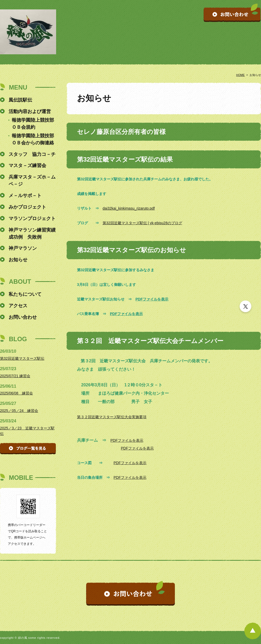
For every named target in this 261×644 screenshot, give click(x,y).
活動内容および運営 (30, 111)
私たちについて (25, 294)
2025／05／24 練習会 (19, 411)
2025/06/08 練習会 (16, 393)
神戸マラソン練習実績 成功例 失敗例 (32, 234)
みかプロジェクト (27, 207)
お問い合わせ (23, 317)
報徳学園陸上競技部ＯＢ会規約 (33, 124)
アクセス (18, 306)
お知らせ (18, 260)
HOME (241, 75)
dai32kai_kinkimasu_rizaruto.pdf (129, 208)
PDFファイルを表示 (152, 299)
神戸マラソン (23, 248)
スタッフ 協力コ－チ (32, 154)
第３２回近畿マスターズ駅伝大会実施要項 (112, 417)
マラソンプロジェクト (32, 218)
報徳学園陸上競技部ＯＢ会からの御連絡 (33, 139)
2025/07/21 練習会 (15, 376)
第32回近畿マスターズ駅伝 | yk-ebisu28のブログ (142, 223)
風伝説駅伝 (20, 100)
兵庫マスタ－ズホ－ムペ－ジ (32, 181)
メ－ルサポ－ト (25, 196)
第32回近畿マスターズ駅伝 (22, 358)
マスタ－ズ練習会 (27, 166)
